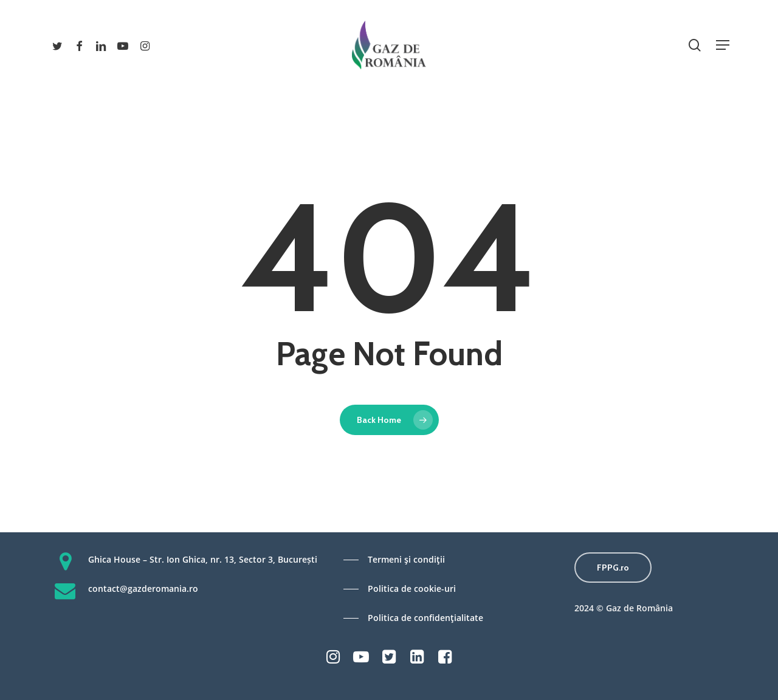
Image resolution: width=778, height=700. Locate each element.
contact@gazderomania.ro (143, 588)
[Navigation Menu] (723, 45)
